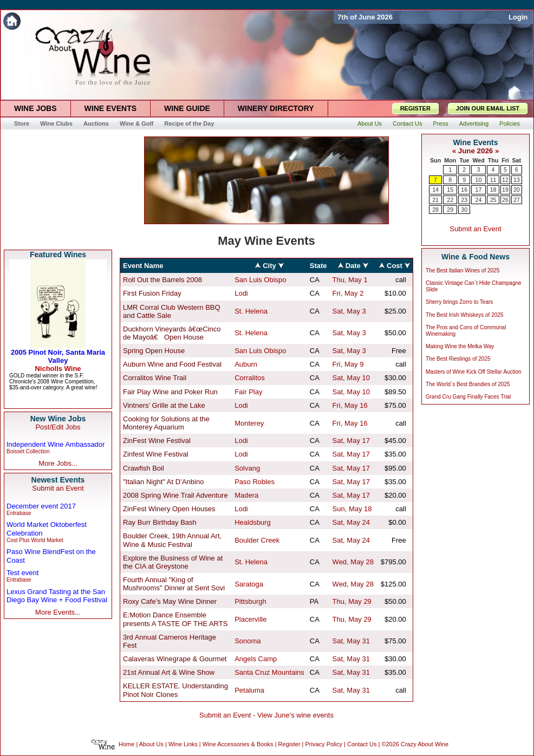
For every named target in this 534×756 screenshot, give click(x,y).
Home (126, 745)
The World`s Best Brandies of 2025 (468, 384)
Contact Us (362, 745)
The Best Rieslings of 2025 (458, 359)
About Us (151, 745)
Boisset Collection (28, 451)
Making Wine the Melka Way (460, 346)
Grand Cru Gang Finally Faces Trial (468, 397)
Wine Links (183, 745)
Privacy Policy (324, 745)
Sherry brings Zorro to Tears (459, 302)
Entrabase (19, 513)
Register (289, 745)
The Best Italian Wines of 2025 (463, 271)
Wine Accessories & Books (238, 745)
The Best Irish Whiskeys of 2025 (464, 315)
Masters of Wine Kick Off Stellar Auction (474, 372)
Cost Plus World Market (35, 540)
